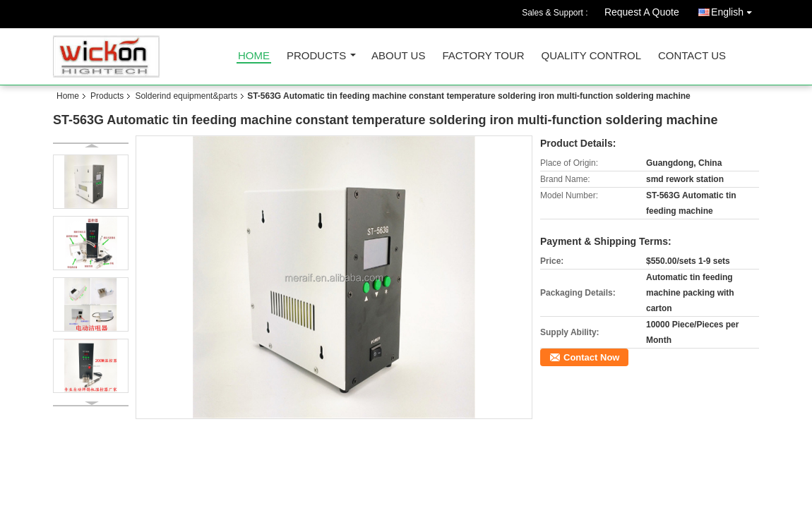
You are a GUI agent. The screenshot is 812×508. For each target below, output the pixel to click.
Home (254, 56)
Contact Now (591, 357)
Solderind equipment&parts (186, 96)
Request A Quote (642, 12)
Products (316, 56)
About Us (398, 56)
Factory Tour (483, 56)
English (735, 10)
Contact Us (692, 56)
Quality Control (591, 56)
